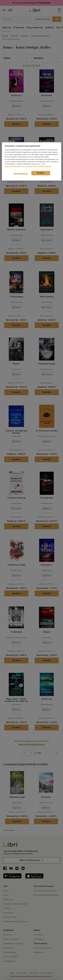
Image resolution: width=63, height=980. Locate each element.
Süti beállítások (21, 174)
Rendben (41, 173)
